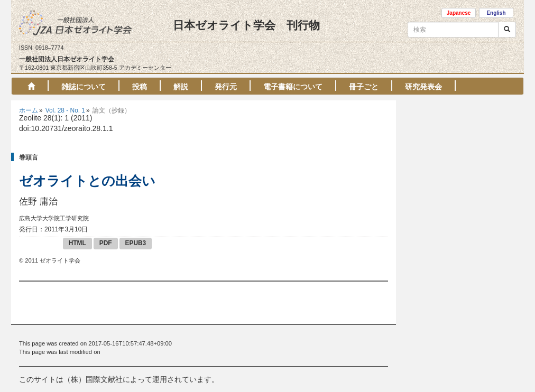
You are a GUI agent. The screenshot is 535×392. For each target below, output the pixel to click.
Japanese (459, 13)
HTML (77, 243)
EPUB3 (136, 243)
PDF (106, 243)
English (496, 13)
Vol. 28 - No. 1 (65, 110)
